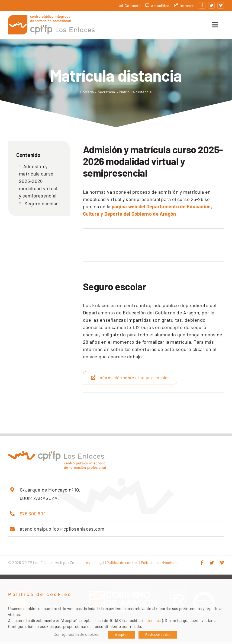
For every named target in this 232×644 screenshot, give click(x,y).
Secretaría (107, 93)
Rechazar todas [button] (158, 635)
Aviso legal (95, 564)
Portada (87, 93)
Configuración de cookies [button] (76, 634)
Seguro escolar (41, 205)
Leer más (153, 620)
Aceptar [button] (121, 635)
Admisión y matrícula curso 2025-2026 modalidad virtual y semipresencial (38, 183)
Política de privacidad (159, 564)
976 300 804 (33, 515)
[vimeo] (221, 5)
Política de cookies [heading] (40, 594)
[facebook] (202, 5)
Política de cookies (123, 564)
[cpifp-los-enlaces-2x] (51, 18)
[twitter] (211, 5)
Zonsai (76, 564)
